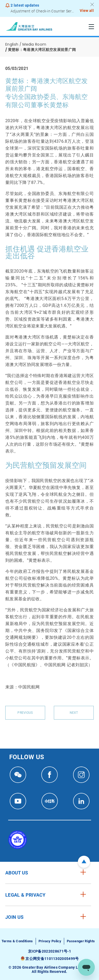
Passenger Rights (81, 941)
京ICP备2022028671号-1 (49, 951)
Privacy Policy (50, 941)
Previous (25, 713)
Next (74, 713)
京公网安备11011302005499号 (52, 959)
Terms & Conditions (17, 941)
